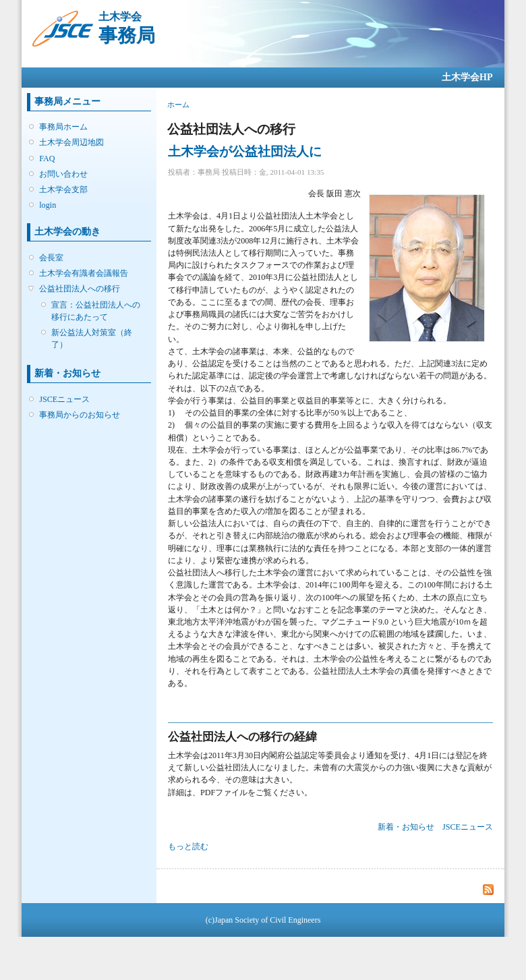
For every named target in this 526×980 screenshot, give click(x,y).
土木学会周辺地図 (71, 142)
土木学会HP (467, 77)
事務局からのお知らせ (80, 415)
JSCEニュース (64, 399)
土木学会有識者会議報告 (84, 273)
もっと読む (188, 846)
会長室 (51, 258)
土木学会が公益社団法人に (245, 151)
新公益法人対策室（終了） (92, 339)
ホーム (178, 105)
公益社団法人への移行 (80, 289)
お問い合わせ (63, 174)
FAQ (47, 158)
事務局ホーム (63, 127)
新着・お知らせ (406, 827)
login (48, 205)
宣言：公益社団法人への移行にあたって (96, 311)
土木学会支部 (63, 190)
